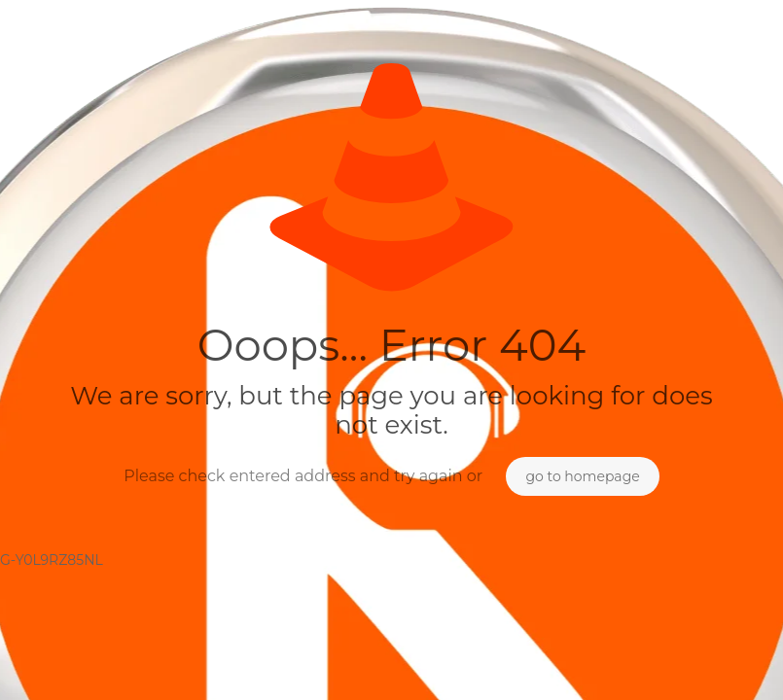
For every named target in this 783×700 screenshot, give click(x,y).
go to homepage (582, 476)
